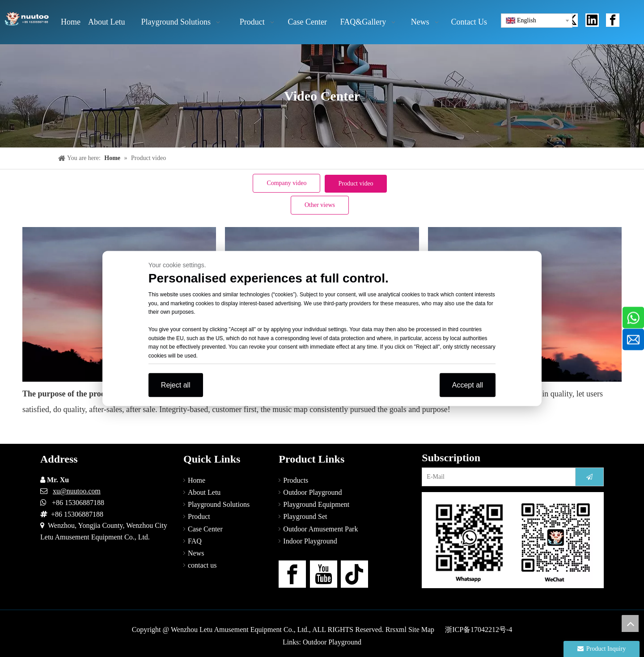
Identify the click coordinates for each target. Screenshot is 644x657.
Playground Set (305, 516)
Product (199, 516)
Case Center (205, 529)
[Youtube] (324, 574)
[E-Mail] (497, 477)
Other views (320, 205)
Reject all (176, 385)
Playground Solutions (219, 504)
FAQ (195, 541)
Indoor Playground (310, 541)
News (196, 553)
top (630, 623)
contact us (202, 565)
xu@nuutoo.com (77, 491)
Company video (286, 183)
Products (296, 480)
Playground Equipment (316, 504)
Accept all (468, 385)
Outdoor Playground (312, 492)
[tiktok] (354, 574)
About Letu (204, 492)
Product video (356, 183)
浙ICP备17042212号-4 (479, 630)
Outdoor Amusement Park (320, 529)
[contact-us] (513, 540)
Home (197, 480)
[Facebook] (292, 574)
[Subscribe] (589, 477)
